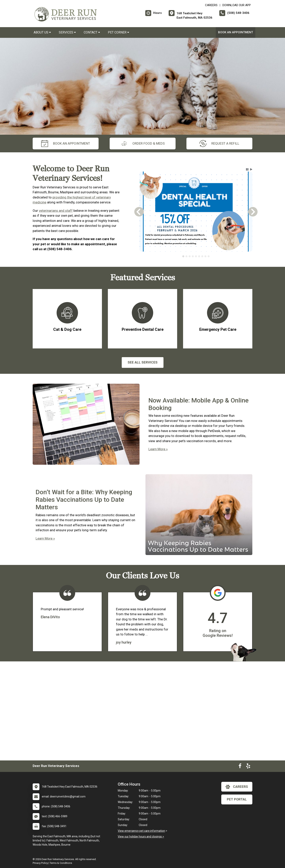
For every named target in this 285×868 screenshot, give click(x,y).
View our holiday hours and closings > (141, 837)
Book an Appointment (236, 32)
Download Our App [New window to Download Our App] (237, 5)
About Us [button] (42, 32)
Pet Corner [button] (118, 32)
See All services (143, 362)
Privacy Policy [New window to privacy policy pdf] (40, 863)
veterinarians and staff (56, 211)
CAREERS (211, 5)
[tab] (183, 256)
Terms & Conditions (61, 863)
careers (237, 787)
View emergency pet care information (141, 831)
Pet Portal (237, 799)
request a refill (219, 144)
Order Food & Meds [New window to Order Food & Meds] (143, 144)
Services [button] (67, 32)
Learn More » (158, 449)
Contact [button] (92, 32)
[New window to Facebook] (240, 767)
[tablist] (196, 256)
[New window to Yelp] (248, 767)
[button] (247, 169)
